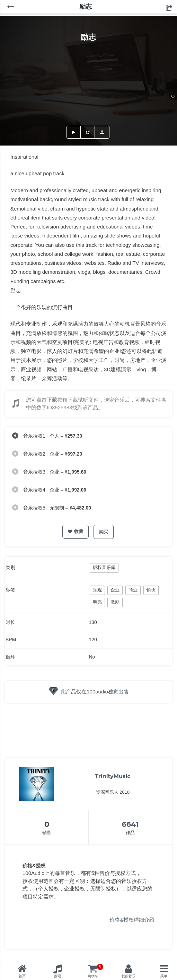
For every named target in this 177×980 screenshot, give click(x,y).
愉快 (151, 590)
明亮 (97, 602)
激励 (115, 602)
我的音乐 (129, 976)
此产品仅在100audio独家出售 (95, 692)
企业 (115, 590)
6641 (130, 824)
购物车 (95, 971)
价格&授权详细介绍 (132, 920)
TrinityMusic (113, 776)
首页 (22, 976)
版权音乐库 (104, 567)
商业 (133, 590)
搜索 (57, 976)
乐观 (97, 590)
